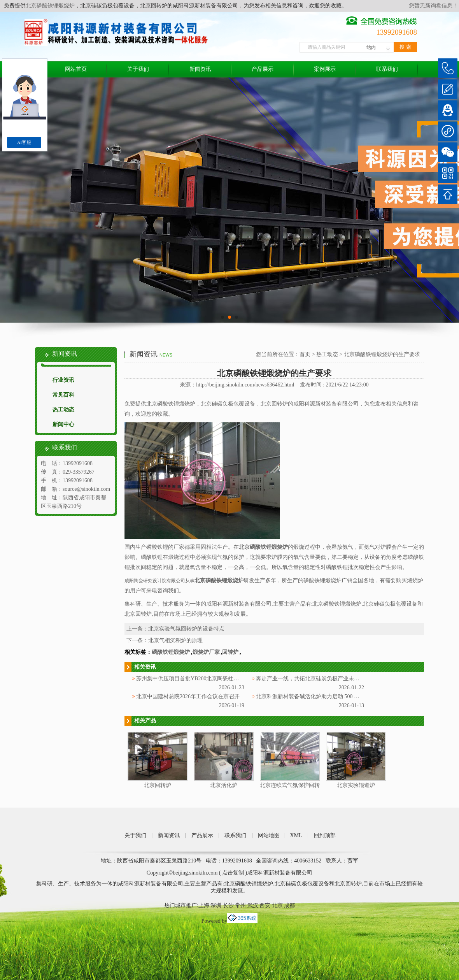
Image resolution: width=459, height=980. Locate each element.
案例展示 (325, 69)
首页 (305, 354)
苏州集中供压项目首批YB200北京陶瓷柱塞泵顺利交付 (201, 679)
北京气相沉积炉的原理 (175, 640)
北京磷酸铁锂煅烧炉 (50, 6)
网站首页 (76, 69)
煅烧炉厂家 (206, 652)
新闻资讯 (200, 69)
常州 (240, 905)
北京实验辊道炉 (356, 785)
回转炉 (230, 652)
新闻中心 (63, 424)
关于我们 (138, 69)
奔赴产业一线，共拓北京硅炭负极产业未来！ (310, 679)
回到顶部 (325, 835)
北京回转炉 (158, 785)
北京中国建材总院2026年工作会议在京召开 (188, 696)
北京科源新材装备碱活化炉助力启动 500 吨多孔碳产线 (321, 696)
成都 (289, 905)
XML (296, 835)
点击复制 (233, 873)
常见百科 (63, 395)
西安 (265, 905)
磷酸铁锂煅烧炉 (171, 652)
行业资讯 (63, 380)
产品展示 (263, 69)
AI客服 (24, 142)
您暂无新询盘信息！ (433, 6)
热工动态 (63, 410)
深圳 (216, 905)
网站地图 (269, 835)
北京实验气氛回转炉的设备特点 (186, 629)
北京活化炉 (224, 785)
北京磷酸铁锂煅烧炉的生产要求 (382, 354)
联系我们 (387, 69)
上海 (204, 905)
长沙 (228, 905)
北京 (277, 905)
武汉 (253, 905)
